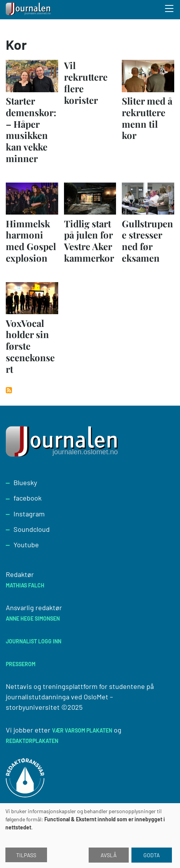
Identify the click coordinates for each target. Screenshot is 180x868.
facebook (28, 498)
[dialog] (90, 836)
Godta (152, 855)
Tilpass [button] (26, 855)
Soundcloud (32, 529)
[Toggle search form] (170, 10)
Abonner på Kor (9, 390)
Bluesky (25, 482)
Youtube (26, 545)
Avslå (109, 855)
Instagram (29, 514)
